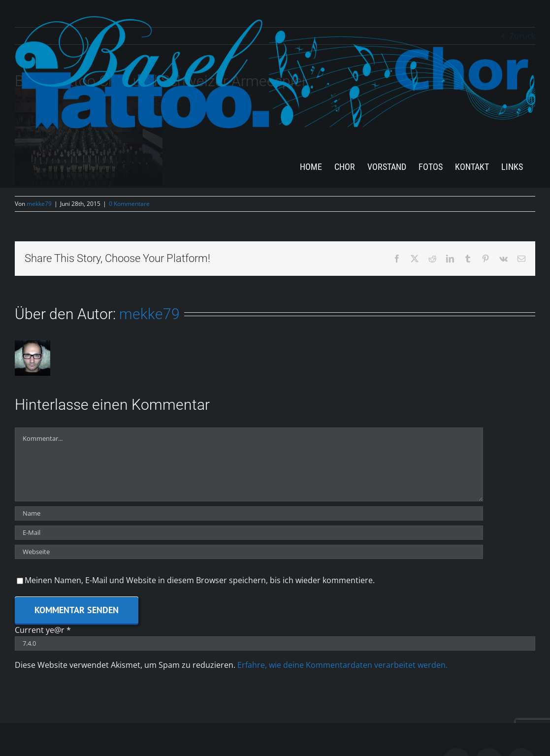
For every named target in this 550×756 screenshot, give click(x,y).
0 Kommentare (129, 204)
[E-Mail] (249, 533)
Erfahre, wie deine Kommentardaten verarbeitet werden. (342, 665)
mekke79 (39, 204)
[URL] (249, 552)
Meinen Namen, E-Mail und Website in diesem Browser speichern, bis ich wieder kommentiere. (200, 580)
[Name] (249, 513)
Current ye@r (43, 630)
